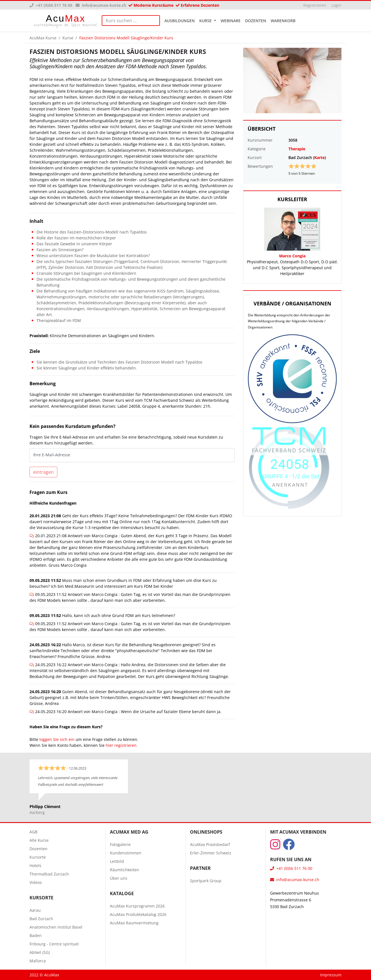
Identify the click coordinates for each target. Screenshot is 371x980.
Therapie (297, 149)
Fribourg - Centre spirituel (54, 944)
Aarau (35, 910)
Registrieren (315, 5)
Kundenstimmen (126, 853)
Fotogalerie (120, 844)
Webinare (231, 21)
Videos (36, 882)
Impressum (331, 975)
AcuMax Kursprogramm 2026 (137, 906)
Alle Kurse (39, 840)
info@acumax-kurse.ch (101, 5)
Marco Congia (292, 256)
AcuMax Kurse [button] (43, 38)
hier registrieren (121, 745)
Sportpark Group (206, 881)
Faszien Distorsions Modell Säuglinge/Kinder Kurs (126, 38)
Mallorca (38, 961)
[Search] (131, 21)
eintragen (43, 472)
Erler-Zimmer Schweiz (211, 853)
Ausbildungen (180, 21)
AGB (33, 832)
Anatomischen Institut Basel (56, 927)
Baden (36, 935)
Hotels (35, 866)
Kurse (206, 21)
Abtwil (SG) (40, 952)
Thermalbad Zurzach (49, 874)
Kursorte (38, 857)
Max (66, 21)
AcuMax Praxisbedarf (210, 844)
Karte (319, 157)
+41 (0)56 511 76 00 (51, 5)
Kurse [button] (68, 38)
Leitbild (117, 861)
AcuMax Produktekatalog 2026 (138, 914)
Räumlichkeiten (125, 870)
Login (336, 5)
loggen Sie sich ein (57, 739)
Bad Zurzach (41, 919)
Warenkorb (283, 21)
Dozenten (256, 21)
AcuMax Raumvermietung (134, 923)
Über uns (119, 878)
